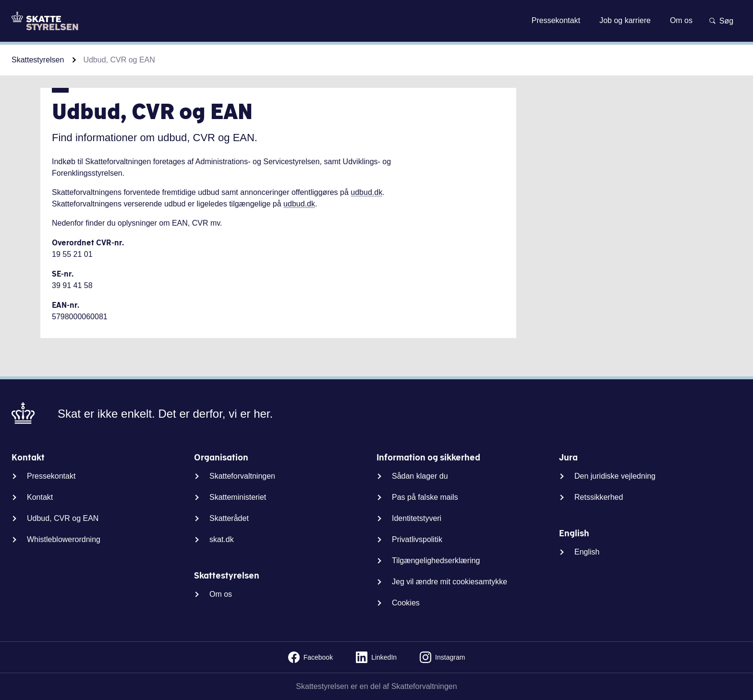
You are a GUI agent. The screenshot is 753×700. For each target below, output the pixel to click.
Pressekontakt (51, 476)
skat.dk (222, 539)
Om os (221, 594)
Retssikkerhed (599, 497)
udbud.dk (366, 192)
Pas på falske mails (425, 497)
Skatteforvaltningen (242, 476)
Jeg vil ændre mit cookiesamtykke (449, 582)
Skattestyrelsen (38, 60)
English (587, 552)
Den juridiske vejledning (615, 476)
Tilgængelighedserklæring (436, 561)
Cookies (406, 603)
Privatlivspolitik (417, 539)
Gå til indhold (376, 20)
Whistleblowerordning (64, 539)
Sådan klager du (420, 476)
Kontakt (40, 497)
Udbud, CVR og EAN (63, 518)
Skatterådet (229, 518)
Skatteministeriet (238, 497)
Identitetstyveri (417, 518)
